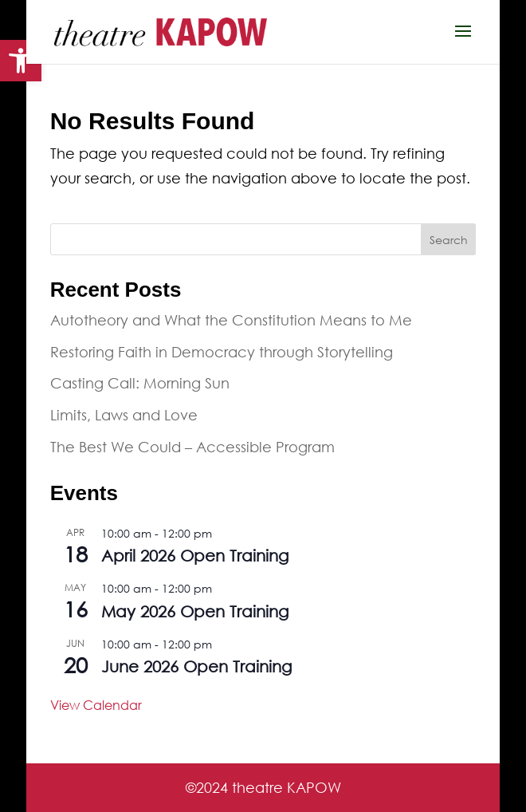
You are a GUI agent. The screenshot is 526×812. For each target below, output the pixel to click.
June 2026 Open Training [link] (196, 666)
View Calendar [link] (96, 705)
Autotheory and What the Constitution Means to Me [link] (231, 320)
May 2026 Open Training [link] (195, 611)
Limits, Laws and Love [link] (124, 415)
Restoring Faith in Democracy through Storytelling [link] (222, 352)
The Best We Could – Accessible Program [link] (192, 447)
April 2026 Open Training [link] (195, 556)
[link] (21, 61)
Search (449, 240)
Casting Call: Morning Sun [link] (140, 383)
